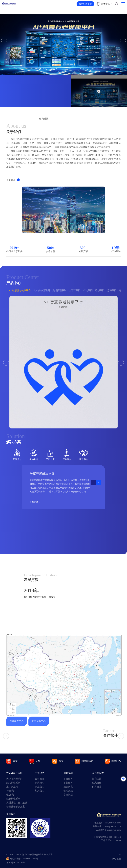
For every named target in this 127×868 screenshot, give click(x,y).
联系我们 (40, 787)
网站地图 (116, 859)
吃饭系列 (100, 291)
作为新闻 (40, 783)
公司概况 (40, 779)
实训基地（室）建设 (17, 803)
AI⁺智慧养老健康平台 (20, 291)
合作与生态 (98, 773)
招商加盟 (97, 779)
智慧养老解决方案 (16, 807)
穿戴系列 (112, 291)
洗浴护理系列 (59, 291)
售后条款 (68, 791)
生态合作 (97, 783)
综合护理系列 (13, 799)
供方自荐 (97, 787)
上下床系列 (75, 291)
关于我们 (40, 773)
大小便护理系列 (42, 291)
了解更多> (63, 307)
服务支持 (68, 773)
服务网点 (68, 787)
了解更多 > (35, 502)
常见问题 (68, 795)
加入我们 (40, 791)
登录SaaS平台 (85, 4)
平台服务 (68, 779)
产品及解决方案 (14, 773)
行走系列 (88, 291)
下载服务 (68, 783)
